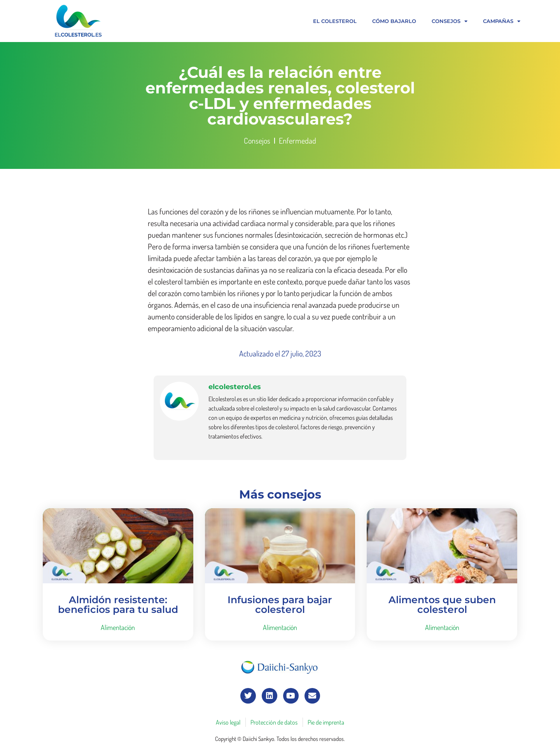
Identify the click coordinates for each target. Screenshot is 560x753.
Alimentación (118, 627)
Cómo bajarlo (394, 21)
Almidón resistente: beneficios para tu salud (118, 605)
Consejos (450, 21)
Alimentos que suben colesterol (442, 605)
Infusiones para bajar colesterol (280, 605)
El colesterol (335, 21)
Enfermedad (297, 140)
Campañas (502, 21)
